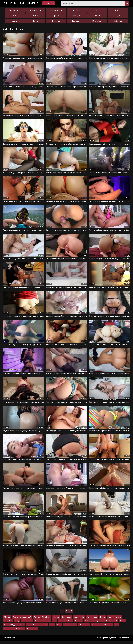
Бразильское (77, 22)
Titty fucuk (46, 620)
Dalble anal (20, 632)
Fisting (17, 624)
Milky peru (14, 628)
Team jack (79, 624)
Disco (110, 620)
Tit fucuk (37, 620)
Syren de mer (97, 628)
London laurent (112, 624)
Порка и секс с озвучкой (22, 620)
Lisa (60, 624)
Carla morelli (89, 624)
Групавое (100, 624)
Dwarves (56, 620)
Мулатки (15, 22)
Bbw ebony (108, 628)
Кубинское (118, 22)
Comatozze (68, 624)
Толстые (97, 16)
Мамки (35, 16)
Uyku (82, 620)
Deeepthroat (9, 632)
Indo (117, 628)
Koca (29, 628)
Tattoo (122, 624)
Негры (35, 22)
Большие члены (56, 11)
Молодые (77, 16)
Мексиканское (97, 22)
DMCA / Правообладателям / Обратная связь (113, 641)
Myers (52, 628)
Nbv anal (7, 620)
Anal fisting (8, 624)
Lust (54, 624)
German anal (39, 624)
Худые (118, 16)
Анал (15, 16)
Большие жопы (15, 11)
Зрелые (56, 16)
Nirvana (102, 620)
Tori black (44, 628)
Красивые (77, 11)
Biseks (66, 628)
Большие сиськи (35, 11)
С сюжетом (56, 22)
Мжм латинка (27, 624)
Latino (35, 628)
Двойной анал (32, 632)
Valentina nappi (84, 628)
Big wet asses (92, 620)
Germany (118, 620)
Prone (74, 628)
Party (22, 628)
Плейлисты (56, 3)
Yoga (76, 620)
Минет (97, 11)
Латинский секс (9, 641)
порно (25, 4)
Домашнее (118, 11)
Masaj (59, 628)
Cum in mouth (67, 620)
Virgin (48, 624)
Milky (6, 628)
